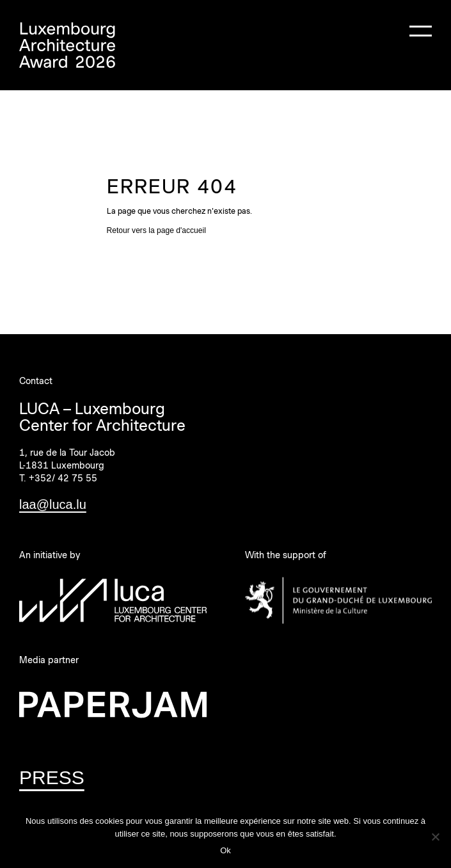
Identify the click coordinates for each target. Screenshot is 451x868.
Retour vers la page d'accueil (156, 230)
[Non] (435, 837)
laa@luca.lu (53, 504)
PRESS (52, 777)
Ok (225, 850)
